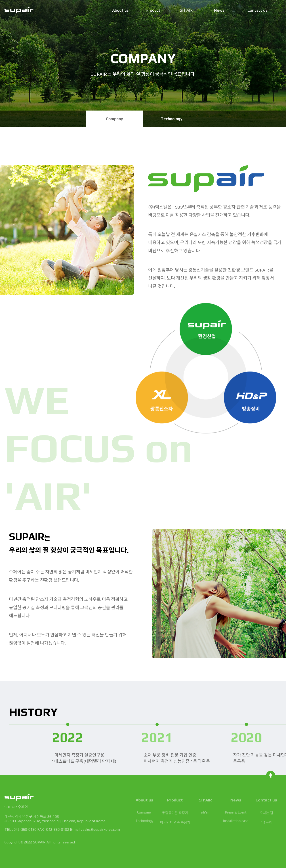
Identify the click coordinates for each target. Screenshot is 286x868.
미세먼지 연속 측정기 (175, 822)
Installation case (236, 821)
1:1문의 (266, 822)
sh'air (205, 812)
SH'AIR (186, 10)
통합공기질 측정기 (175, 813)
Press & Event (236, 812)
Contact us (258, 10)
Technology (172, 119)
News (219, 10)
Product (153, 10)
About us (120, 10)
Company (114, 119)
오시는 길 (266, 813)
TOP (271, 775)
